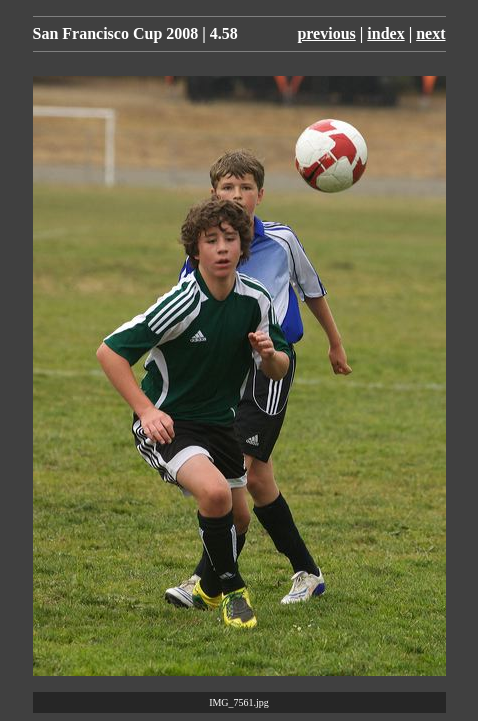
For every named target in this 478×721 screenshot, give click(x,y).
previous (326, 33)
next (430, 33)
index (385, 33)
